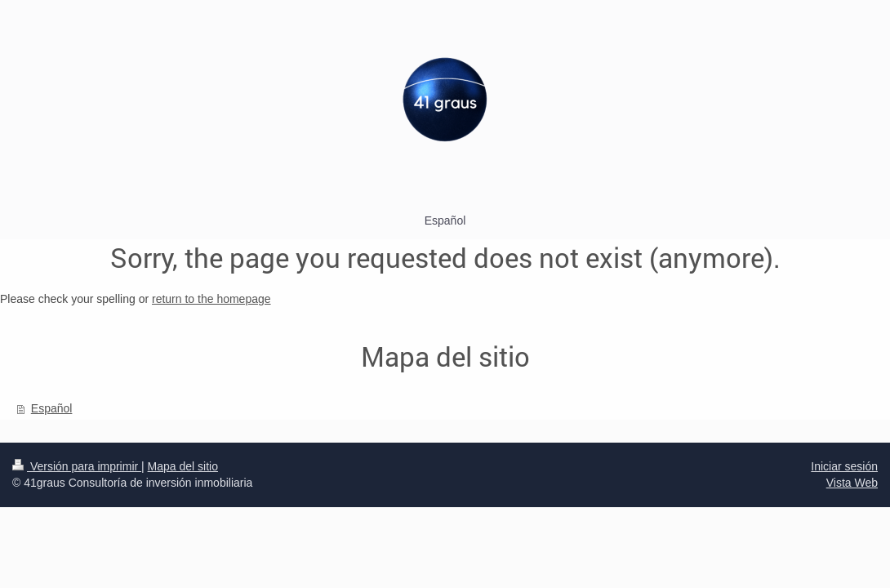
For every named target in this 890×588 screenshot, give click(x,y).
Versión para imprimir (77, 466)
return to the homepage (211, 299)
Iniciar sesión (844, 466)
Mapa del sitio (183, 466)
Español (52, 408)
